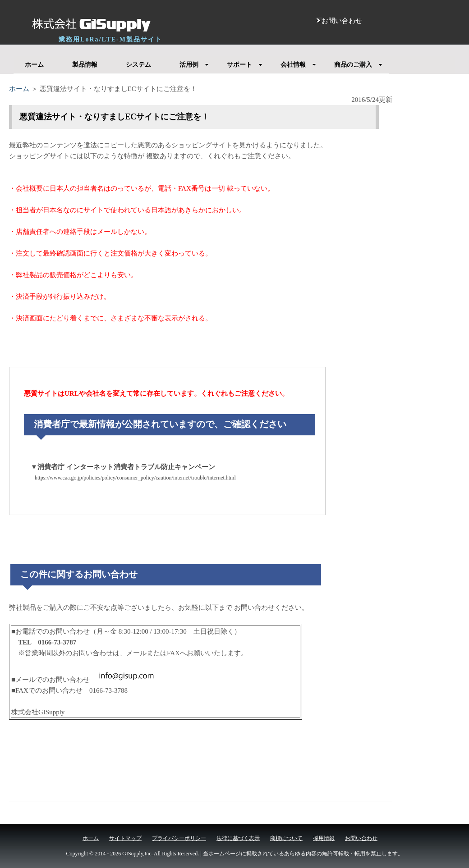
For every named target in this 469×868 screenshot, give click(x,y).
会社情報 (298, 65)
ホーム (34, 65)
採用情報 (324, 838)
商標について (286, 838)
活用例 (194, 65)
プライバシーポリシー (179, 838)
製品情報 (85, 65)
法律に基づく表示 (238, 838)
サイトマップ (125, 838)
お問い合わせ (361, 838)
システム (138, 65)
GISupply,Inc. (138, 854)
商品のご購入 (358, 65)
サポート (245, 65)
